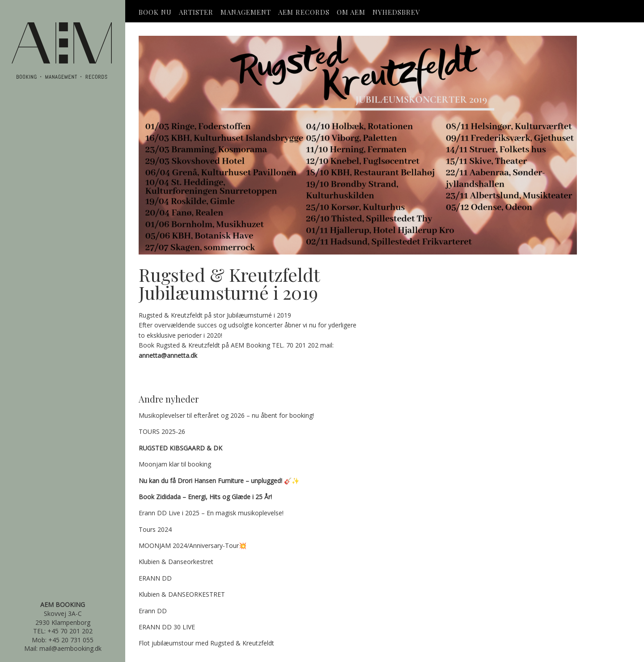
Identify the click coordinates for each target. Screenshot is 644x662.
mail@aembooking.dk (70, 648)
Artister (196, 12)
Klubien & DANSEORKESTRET (182, 594)
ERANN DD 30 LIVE (167, 627)
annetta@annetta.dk (168, 355)
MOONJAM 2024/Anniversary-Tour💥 (193, 545)
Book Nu (155, 12)
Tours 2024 (155, 529)
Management (246, 12)
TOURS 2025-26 (162, 431)
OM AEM (351, 12)
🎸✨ (219, 481)
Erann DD (153, 611)
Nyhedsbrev (396, 12)
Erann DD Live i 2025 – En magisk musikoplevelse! (211, 513)
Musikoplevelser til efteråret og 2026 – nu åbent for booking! (226, 415)
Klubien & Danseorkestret (176, 562)
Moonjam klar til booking (175, 464)
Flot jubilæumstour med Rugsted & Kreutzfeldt (206, 643)
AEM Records (304, 12)
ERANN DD (155, 578)
